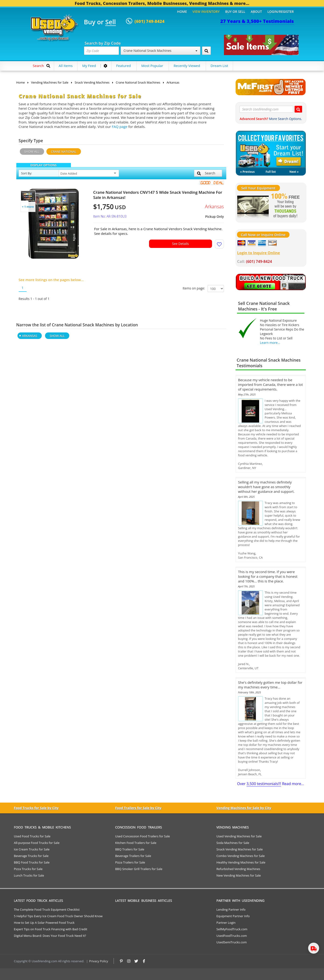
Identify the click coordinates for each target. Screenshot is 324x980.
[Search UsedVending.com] (298, 109)
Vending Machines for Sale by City (244, 808)
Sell (110, 22)
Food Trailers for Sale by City (138, 808)
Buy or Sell (235, 12)
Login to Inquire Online (259, 253)
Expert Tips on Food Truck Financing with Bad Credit (51, 929)
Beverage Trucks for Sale (31, 856)
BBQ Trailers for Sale (130, 849)
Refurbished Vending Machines (238, 869)
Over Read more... (270, 784)
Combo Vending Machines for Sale (241, 856)
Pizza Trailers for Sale (130, 862)
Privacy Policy (99, 961)
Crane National (64, 152)
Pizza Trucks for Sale (28, 869)
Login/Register (280, 12)
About (256, 12)
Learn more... (270, 343)
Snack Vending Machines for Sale (240, 849)
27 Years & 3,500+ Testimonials (257, 21)
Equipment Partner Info (233, 916)
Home (182, 12)
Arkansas (30, 336)
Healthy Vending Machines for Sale (241, 862)
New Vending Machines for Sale (239, 875)
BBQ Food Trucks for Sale (32, 862)
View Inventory (206, 12)
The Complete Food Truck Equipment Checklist (47, 909)
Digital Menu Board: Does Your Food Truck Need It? (50, 936)
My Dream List (271, 149)
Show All (32, 152)
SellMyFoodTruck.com (232, 929)
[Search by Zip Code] (206, 51)
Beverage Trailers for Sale (133, 856)
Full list (271, 172)
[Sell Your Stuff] (253, 206)
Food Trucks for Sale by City (36, 808)
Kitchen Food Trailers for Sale (136, 843)
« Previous (247, 172)
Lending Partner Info (231, 909)
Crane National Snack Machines (160, 51)
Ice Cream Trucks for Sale (32, 849)
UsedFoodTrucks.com (232, 936)
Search (206, 173)
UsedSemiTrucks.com (232, 942)
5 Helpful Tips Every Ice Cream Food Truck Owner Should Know (58, 916)
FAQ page (120, 127)
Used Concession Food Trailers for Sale (143, 836)
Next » (294, 172)
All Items (66, 66)
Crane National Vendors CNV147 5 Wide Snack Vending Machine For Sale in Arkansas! (158, 195)
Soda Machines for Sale (233, 843)
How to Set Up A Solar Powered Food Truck (44, 923)
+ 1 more (28, 207)
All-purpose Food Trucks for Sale (37, 843)
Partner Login (226, 923)
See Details (181, 244)
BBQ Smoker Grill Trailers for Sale (139, 869)
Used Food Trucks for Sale (32, 836)
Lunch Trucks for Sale (29, 875)
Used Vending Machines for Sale (239, 836)
